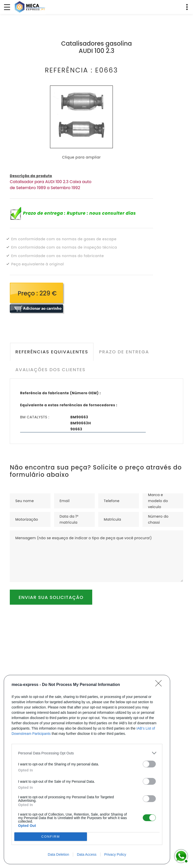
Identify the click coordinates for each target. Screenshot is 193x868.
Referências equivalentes (52, 352)
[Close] (160, 685)
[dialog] (87, 770)
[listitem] (87, 753)
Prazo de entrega (124, 352)
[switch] (149, 764)
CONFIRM (51, 837)
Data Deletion (58, 854)
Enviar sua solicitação (51, 597)
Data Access (87, 854)
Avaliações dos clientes (50, 370)
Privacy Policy (115, 854)
